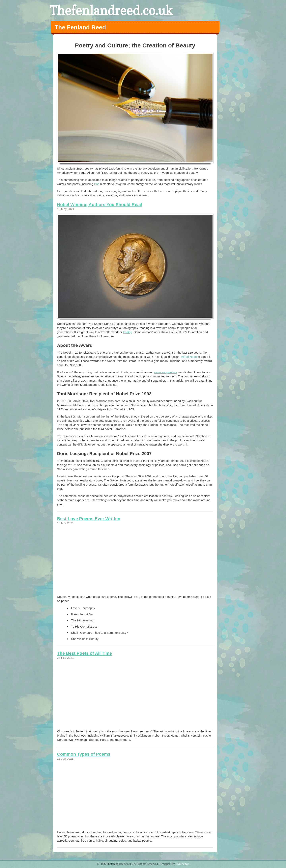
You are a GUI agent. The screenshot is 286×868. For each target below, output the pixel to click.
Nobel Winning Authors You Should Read (100, 205)
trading (128, 332)
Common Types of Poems (84, 754)
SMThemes (182, 864)
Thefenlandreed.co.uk (111, 10)
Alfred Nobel (189, 357)
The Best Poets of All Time (84, 653)
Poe (97, 184)
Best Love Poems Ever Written (89, 519)
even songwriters (166, 372)
